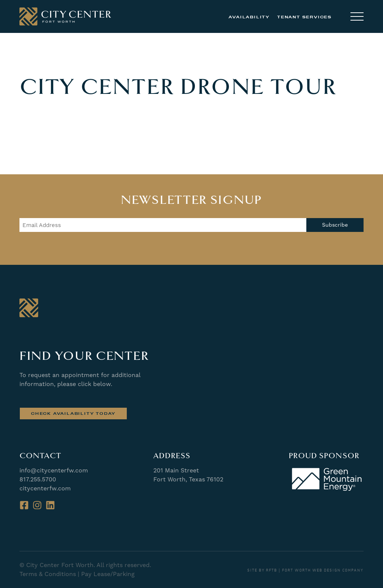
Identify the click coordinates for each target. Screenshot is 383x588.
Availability (249, 17)
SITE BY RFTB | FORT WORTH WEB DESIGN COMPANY (305, 570)
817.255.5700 (38, 479)
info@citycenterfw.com (54, 470)
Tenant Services (304, 17)
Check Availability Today (73, 414)
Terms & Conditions (48, 574)
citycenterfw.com (45, 488)
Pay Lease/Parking (108, 574)
